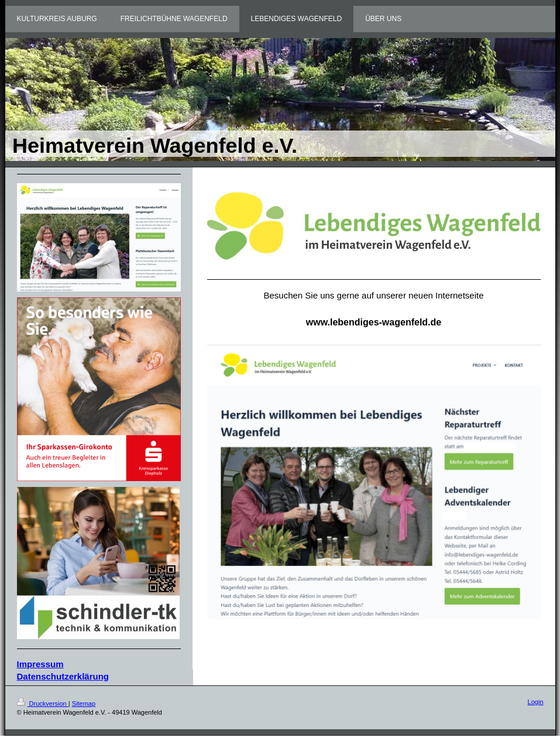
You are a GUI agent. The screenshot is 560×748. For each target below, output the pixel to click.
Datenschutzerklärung (63, 676)
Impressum (40, 664)
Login (536, 702)
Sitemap (84, 704)
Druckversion (43, 704)
